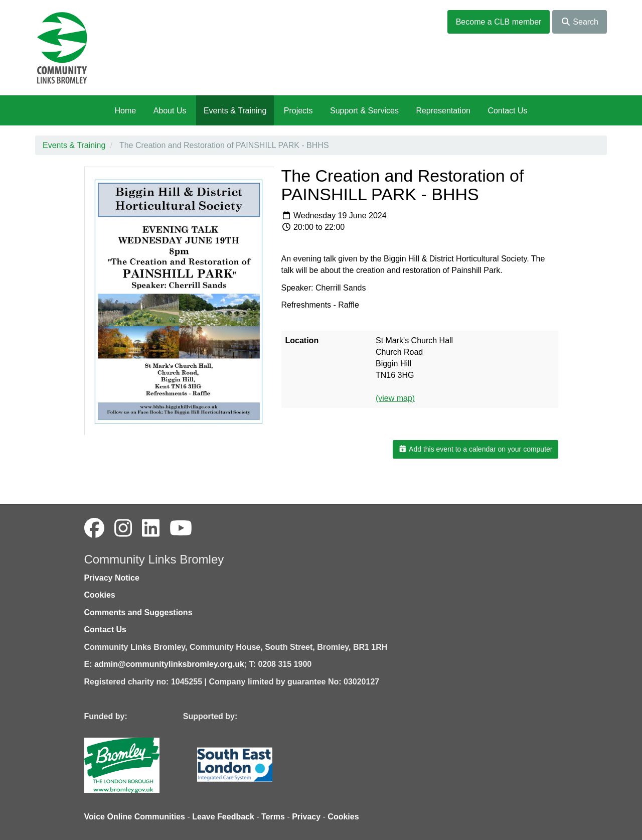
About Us (170, 111)
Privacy (306, 817)
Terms (273, 817)
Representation (443, 111)
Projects (298, 111)
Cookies (100, 595)
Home (125, 111)
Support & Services (364, 111)
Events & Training (235, 111)
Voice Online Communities (135, 817)
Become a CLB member (499, 22)
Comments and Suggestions (138, 612)
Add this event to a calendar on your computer (475, 449)
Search (580, 22)
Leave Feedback (223, 817)
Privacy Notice (112, 578)
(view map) (395, 398)
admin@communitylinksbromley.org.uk (169, 664)
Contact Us (507, 111)
